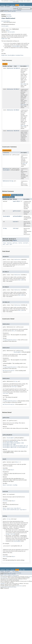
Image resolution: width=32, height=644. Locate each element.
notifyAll (26, 243)
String (11, 181)
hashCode (15, 222)
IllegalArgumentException (10, 340)
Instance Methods (17, 195)
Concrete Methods (8, 197)
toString (15, 228)
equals (15, 201)
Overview (3, 5)
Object (8, 31)
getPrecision (16, 211)
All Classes (16, 7)
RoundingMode (6, 170)
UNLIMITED (17, 131)
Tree (24, 5)
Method (19, 10)
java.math (9, 16)
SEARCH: (15, 9)
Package (13, 5)
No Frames (7, 7)
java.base (8, 15)
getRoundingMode (17, 216)
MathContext (10, 68)
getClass (15, 243)
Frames (2, 7)
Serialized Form (19, 55)
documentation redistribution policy (8, 587)
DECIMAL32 (17, 89)
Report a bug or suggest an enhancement (10, 576)
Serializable (5, 26)
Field (11, 10)
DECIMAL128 (17, 68)
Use (21, 5)
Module (8, 5)
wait (4, 244)
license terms (16, 2)
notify (20, 243)
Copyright (3, 584)
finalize (9, 243)
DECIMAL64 (17, 110)
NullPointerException (9, 371)
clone (4, 243)
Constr (15, 10)
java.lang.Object (6, 21)
